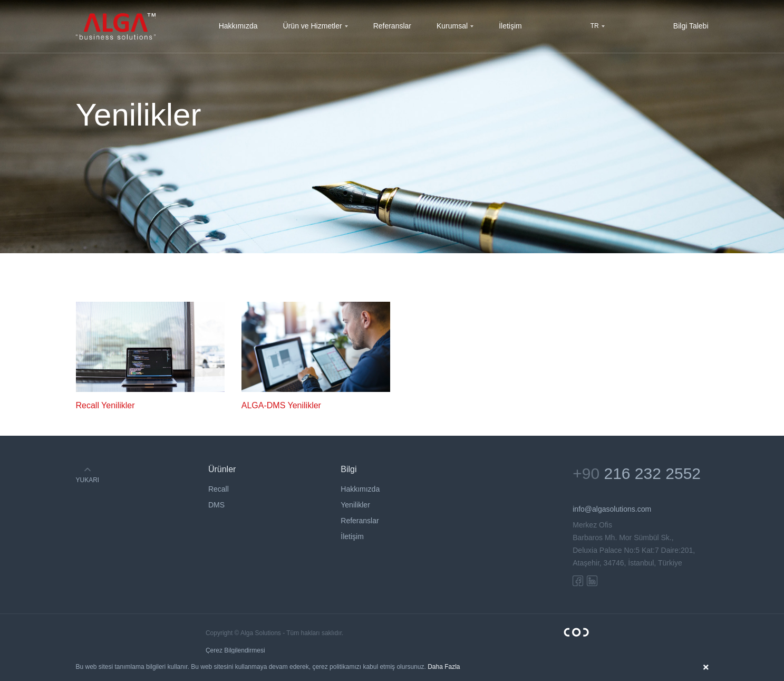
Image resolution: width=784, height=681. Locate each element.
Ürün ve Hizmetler (313, 26)
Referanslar (392, 26)
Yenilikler (355, 505)
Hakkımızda (238, 26)
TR (595, 26)
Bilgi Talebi (691, 26)
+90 (637, 473)
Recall (219, 489)
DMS (216, 505)
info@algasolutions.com (612, 509)
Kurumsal (452, 26)
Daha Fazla (444, 667)
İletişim (510, 26)
